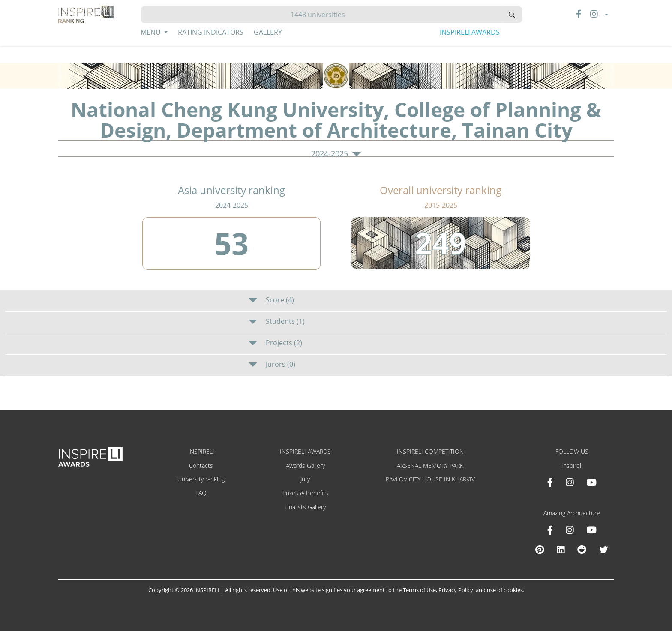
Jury (305, 479)
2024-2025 (336, 154)
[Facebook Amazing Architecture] (550, 530)
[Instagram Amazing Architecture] (570, 530)
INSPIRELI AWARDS (470, 32)
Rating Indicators (211, 32)
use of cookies (505, 590)
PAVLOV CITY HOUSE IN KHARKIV (430, 479)
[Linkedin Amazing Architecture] (561, 550)
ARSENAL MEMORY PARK (430, 465)
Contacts (201, 465)
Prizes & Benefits (305, 493)
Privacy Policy (456, 590)
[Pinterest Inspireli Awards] (540, 550)
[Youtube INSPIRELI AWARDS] (591, 482)
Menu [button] (151, 32)
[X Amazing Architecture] (604, 550)
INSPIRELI (201, 451)
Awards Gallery (305, 465)
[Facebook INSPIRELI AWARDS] (550, 482)
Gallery (268, 32)
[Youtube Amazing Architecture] (591, 530)
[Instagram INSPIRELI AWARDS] (570, 482)
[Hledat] (321, 15)
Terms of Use (419, 590)
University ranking (201, 479)
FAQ (201, 493)
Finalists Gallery (305, 507)
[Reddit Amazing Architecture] (582, 550)
